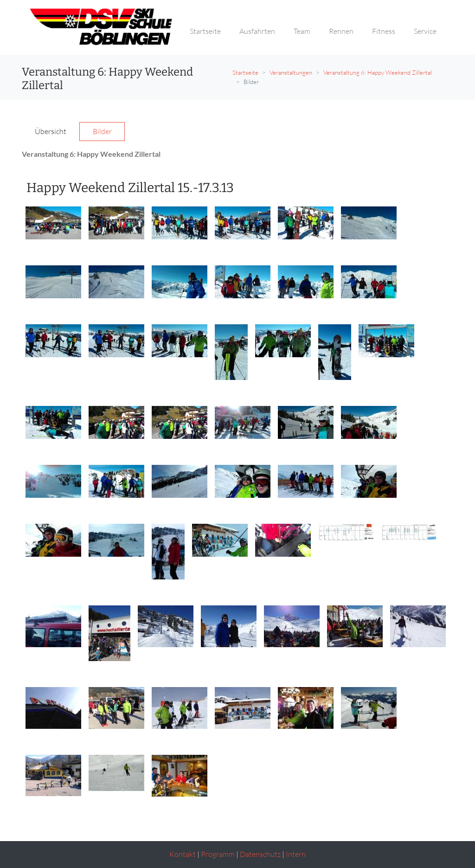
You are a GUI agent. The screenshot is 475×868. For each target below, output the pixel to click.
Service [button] (425, 31)
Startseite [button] (205, 31)
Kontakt (183, 854)
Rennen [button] (341, 31)
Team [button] (302, 31)
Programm (218, 854)
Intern (296, 854)
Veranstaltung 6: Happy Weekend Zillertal (378, 72)
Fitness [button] (384, 31)
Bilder (102, 131)
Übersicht (51, 131)
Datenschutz (260, 854)
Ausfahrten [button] (257, 31)
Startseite (245, 72)
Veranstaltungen (291, 72)
